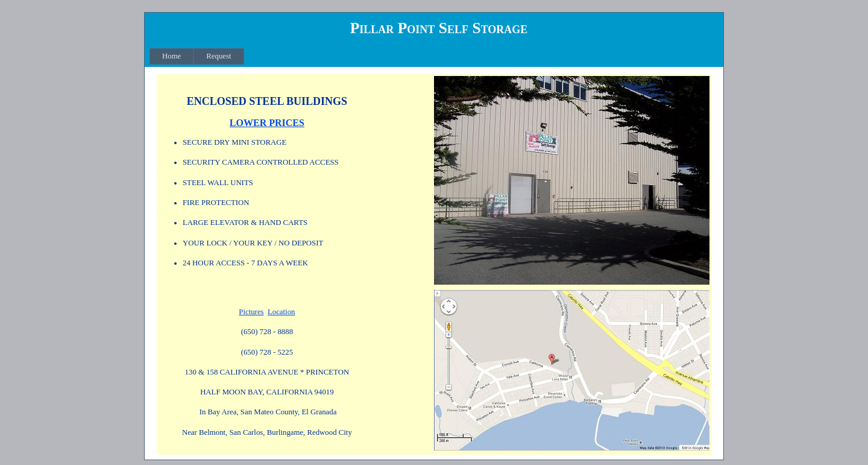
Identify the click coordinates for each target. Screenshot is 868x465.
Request (219, 56)
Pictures (251, 312)
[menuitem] (171, 56)
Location (281, 312)
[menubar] (197, 56)
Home (171, 56)
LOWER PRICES (267, 123)
